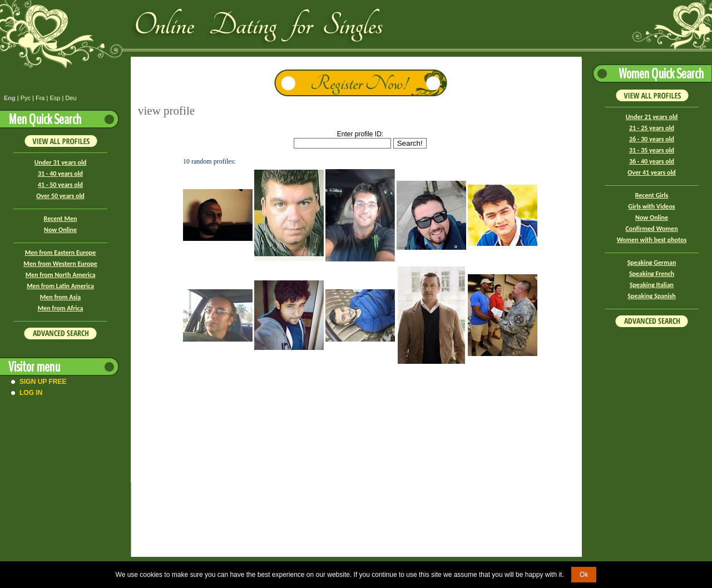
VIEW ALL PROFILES (61, 140)
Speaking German (652, 263)
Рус (26, 98)
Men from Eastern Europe (61, 253)
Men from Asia (60, 297)
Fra (40, 98)
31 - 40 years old (60, 174)
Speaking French (652, 274)
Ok (584, 575)
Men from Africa (61, 308)
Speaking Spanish (651, 296)
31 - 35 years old (652, 150)
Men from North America (61, 275)
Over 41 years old (652, 172)
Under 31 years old (61, 162)
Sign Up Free (43, 382)
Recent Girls (652, 195)
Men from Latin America (60, 286)
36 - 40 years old (652, 161)
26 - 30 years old (652, 139)
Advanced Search (60, 333)
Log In (31, 393)
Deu (71, 98)
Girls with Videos (651, 206)
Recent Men (61, 219)
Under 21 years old (652, 117)
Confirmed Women (651, 229)
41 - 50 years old (60, 185)
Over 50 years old (60, 196)
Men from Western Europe (60, 264)
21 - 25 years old (652, 128)
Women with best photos (652, 240)
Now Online (60, 230)
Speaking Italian (652, 285)
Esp (55, 98)
